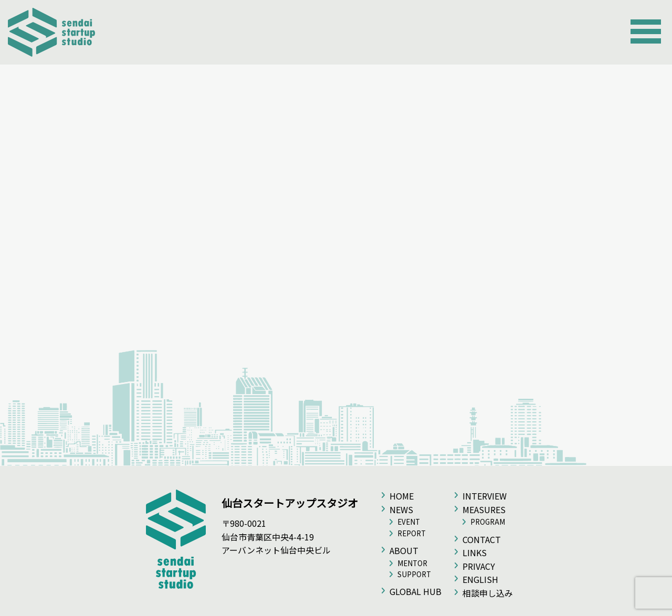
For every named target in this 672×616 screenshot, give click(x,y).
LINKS (475, 553)
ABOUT (404, 550)
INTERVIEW (485, 496)
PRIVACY (479, 566)
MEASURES (484, 509)
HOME (402, 496)
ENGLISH (480, 579)
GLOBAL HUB (416, 591)
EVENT (409, 522)
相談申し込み (488, 593)
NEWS (401, 509)
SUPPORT (414, 574)
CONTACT (482, 539)
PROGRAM (488, 522)
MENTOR (412, 563)
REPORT (412, 533)
